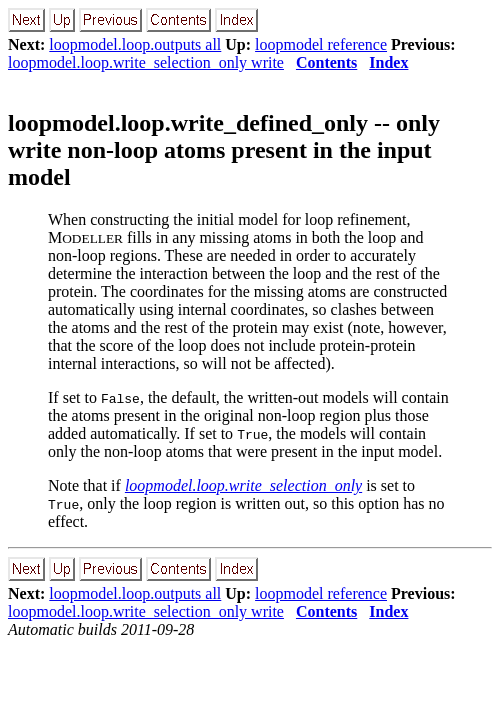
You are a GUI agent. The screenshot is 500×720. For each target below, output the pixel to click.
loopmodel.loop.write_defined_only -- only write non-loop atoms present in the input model (224, 150)
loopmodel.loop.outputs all (135, 44)
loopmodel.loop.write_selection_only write (146, 62)
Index (388, 62)
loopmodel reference (321, 44)
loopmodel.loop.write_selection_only (243, 485)
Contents (326, 62)
